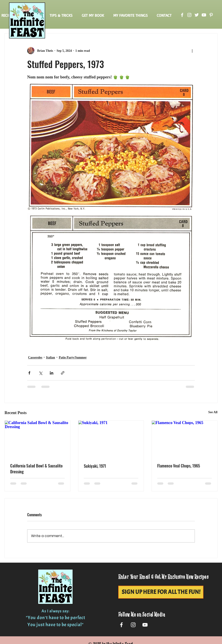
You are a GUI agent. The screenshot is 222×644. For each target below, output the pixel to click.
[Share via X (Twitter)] (40, 373)
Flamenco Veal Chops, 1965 (179, 466)
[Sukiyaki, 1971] (111, 439)
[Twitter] (197, 15)
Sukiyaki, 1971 (95, 466)
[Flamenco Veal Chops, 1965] (185, 439)
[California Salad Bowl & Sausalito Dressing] (37, 439)
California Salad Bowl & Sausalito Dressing (36, 469)
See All (213, 412)
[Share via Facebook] (29, 373)
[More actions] (192, 51)
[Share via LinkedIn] (52, 373)
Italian (51, 357)
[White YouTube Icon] (145, 625)
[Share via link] (63, 373)
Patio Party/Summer (73, 357)
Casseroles (35, 357)
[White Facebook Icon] (121, 625)
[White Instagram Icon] (133, 625)
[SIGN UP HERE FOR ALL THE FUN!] (161, 592)
